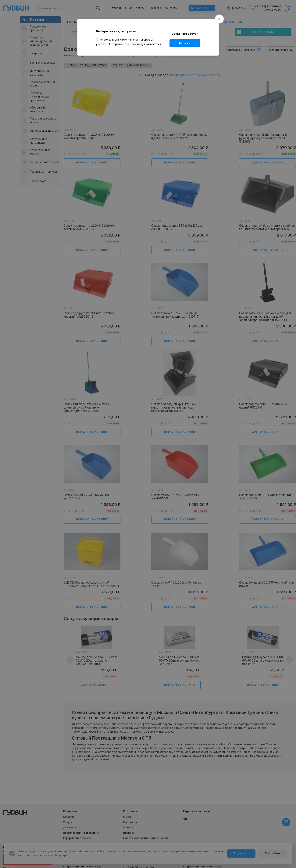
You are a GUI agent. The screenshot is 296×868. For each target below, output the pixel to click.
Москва (185, 43)
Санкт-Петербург (185, 34)
